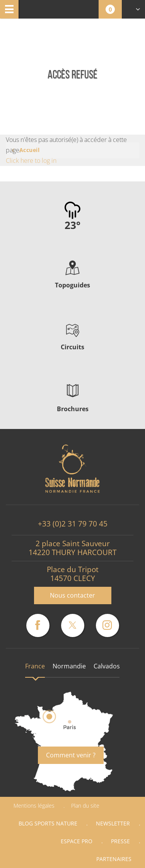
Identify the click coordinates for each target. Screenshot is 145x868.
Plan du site (85, 806)
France (35, 666)
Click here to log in (31, 161)
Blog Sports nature (48, 823)
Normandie (69, 666)
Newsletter (113, 823)
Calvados (107, 666)
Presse (120, 841)
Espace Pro (77, 841)
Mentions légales (34, 806)
